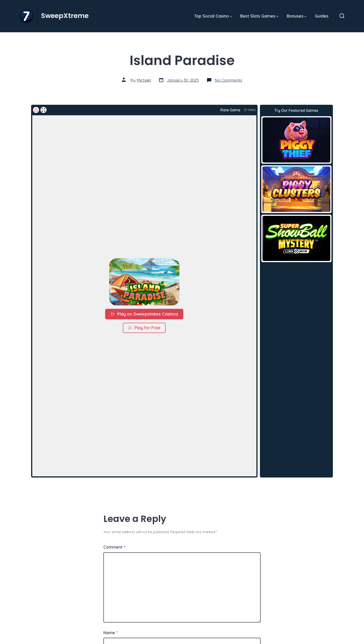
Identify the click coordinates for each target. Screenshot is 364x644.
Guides (322, 16)
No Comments (228, 80)
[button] (144, 282)
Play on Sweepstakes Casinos (144, 314)
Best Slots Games (259, 16)
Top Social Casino (213, 16)
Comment (114, 547)
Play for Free (144, 328)
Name (111, 633)
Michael (144, 80)
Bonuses (297, 16)
